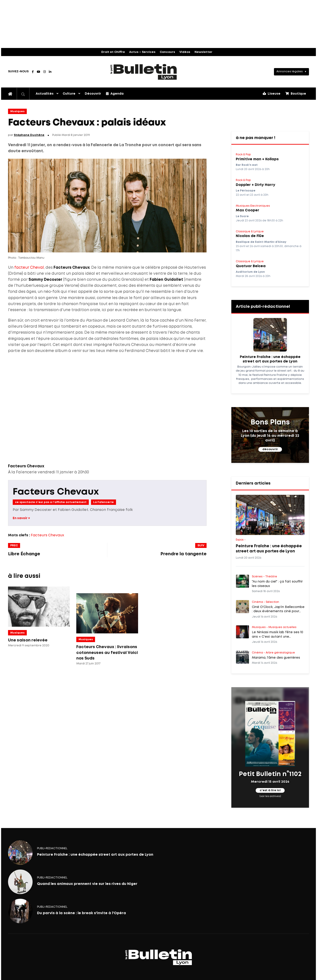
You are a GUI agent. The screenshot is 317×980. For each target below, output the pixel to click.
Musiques (17, 111)
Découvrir (93, 94)
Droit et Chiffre (113, 52)
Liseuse (272, 94)
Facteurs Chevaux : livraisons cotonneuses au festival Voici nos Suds (107, 653)
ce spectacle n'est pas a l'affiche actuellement (51, 502)
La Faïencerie (104, 502)
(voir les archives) (270, 796)
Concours (167, 52)
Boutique (296, 94)
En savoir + (21, 518)
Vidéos (185, 52)
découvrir (270, 449)
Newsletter (203, 52)
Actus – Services (142, 52)
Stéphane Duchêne (29, 135)
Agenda (115, 94)
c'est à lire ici (270, 790)
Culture (69, 94)
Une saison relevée (28, 640)
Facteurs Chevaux (56, 492)
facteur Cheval (29, 268)
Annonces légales (290, 72)
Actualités (45, 94)
